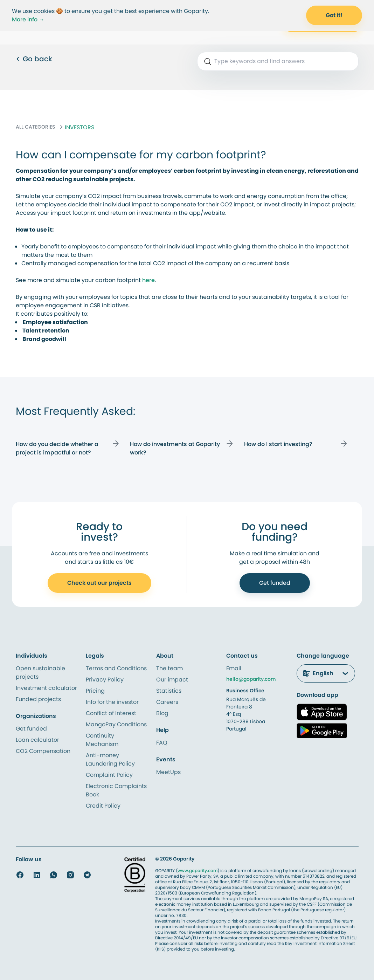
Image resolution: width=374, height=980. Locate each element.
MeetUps (168, 772)
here (148, 280)
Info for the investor (112, 702)
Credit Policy (103, 806)
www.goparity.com (198, 871)
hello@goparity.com (251, 679)
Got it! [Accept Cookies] (334, 15)
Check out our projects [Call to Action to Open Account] (99, 583)
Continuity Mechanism (102, 740)
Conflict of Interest (111, 713)
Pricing (95, 691)
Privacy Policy (105, 680)
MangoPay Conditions (116, 724)
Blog (162, 713)
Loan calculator (37, 740)
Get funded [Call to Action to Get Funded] (275, 583)
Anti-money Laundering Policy (110, 759)
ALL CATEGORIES (35, 127)
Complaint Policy (109, 775)
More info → (28, 19)
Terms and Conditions (116, 668)
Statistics (169, 691)
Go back (34, 59)
